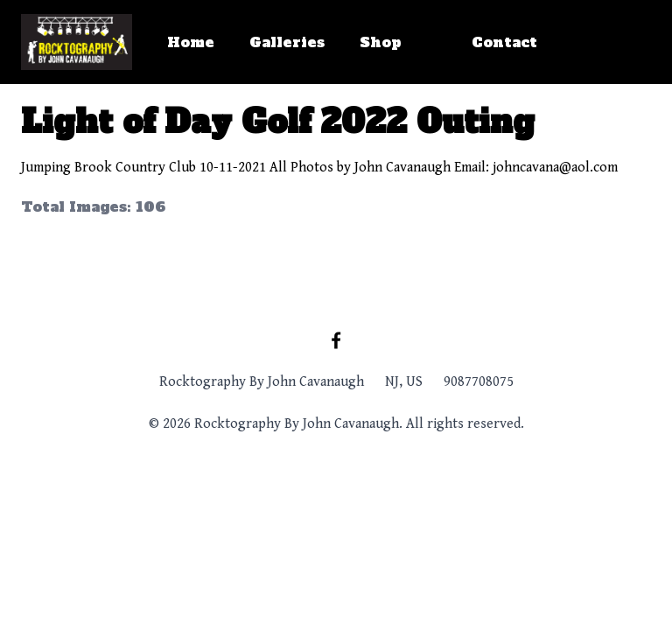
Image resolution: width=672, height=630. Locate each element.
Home (191, 42)
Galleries (287, 42)
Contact (504, 42)
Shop (381, 42)
